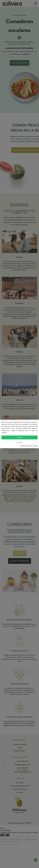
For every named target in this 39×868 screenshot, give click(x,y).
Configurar (20, 442)
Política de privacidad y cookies (29, 446)
